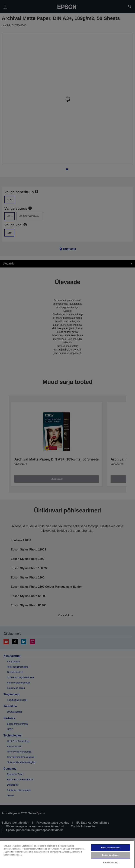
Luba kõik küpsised (111, 848)
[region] (67, 854)
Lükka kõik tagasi (111, 855)
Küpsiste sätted (111, 862)
